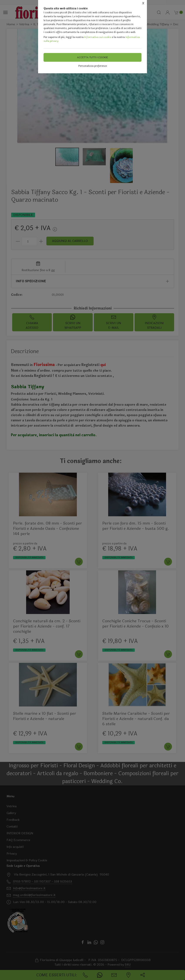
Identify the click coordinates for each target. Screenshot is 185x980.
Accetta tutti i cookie (92, 57)
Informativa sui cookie (98, 37)
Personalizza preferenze (93, 66)
